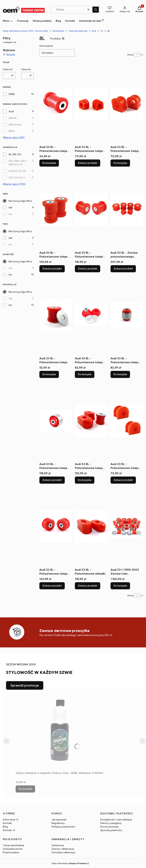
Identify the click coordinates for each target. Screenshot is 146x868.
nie (10, 214)
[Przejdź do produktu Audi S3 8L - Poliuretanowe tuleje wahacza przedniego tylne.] (56, 526)
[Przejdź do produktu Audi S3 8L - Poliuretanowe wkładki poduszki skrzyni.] (91, 526)
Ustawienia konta (13, 849)
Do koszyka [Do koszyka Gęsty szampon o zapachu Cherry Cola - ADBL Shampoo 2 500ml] (25, 789)
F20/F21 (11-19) (17, 171)
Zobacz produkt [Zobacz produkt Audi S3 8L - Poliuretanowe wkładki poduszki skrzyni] (88, 586)
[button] (96, 10)
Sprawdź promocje (25, 685)
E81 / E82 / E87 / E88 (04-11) (18, 163)
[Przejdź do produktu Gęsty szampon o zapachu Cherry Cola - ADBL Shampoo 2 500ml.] (60, 730)
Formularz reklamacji (63, 852)
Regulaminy (58, 823)
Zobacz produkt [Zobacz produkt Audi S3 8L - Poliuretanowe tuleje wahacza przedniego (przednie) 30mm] (52, 269)
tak (10, 208)
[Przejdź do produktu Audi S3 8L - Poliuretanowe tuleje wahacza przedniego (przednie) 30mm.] (56, 209)
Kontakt (7, 823)
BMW (12, 131)
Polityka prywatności (63, 827)
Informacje (9, 820)
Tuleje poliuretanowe (78, 31)
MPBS (12, 94)
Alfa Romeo (15, 125)
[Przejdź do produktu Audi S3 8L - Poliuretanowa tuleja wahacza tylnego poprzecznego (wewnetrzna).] (56, 104)
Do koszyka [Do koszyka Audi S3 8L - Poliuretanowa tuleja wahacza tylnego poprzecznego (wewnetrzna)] (49, 163)
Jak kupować (59, 820)
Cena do (26, 69)
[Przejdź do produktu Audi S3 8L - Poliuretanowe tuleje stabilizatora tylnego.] (127, 421)
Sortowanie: (46, 46)
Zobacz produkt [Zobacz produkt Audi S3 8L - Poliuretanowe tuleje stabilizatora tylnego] (123, 480)
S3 (102, 31)
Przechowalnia (11, 852)
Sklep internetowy (69, 863)
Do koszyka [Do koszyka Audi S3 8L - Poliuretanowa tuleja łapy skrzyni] (49, 374)
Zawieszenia (58, 31)
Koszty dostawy (109, 827)
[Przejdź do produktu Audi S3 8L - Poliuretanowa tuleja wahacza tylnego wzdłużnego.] (56, 421)
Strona (130, 55)
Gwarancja (58, 845)
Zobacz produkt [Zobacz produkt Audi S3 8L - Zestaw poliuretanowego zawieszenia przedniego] (123, 269)
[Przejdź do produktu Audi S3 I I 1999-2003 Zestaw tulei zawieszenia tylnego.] (127, 526)
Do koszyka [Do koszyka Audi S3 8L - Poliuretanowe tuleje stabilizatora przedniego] (120, 163)
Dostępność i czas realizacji (116, 820)
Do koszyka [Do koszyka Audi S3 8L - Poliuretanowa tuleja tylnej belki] (85, 374)
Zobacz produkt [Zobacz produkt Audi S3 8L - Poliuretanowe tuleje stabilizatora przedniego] (88, 163)
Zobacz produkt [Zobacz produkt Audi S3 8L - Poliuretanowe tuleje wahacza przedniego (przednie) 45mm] (88, 269)
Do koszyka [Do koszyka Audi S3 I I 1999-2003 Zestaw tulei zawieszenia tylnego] (120, 586)
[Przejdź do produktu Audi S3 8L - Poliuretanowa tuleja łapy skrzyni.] (56, 315)
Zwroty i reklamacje (63, 849)
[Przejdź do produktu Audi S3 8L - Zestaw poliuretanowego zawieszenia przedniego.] (127, 209)
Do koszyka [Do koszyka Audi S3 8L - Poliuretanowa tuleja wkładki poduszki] (85, 480)
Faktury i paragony (111, 823)
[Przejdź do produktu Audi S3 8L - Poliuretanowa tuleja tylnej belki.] (91, 315)
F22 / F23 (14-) (17, 178)
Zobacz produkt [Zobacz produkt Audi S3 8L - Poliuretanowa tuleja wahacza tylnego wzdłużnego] (52, 480)
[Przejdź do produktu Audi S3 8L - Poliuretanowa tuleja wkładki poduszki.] (91, 421)
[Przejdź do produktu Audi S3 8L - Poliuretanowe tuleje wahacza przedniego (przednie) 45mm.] (91, 209)
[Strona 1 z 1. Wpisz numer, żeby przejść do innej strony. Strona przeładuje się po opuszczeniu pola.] (137, 55)
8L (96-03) (15, 154)
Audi (94, 31)
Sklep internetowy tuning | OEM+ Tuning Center (25, 31)
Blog (5, 827)
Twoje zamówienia (13, 845)
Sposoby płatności (111, 830)
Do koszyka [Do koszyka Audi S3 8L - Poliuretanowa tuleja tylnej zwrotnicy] (120, 374)
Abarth (13, 118)
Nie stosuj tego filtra (20, 201)
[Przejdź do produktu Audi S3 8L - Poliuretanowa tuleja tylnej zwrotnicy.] (127, 315)
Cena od (8, 69)
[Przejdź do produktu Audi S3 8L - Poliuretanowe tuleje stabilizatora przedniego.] (91, 104)
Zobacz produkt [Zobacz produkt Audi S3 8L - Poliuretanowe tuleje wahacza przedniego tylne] (52, 586)
